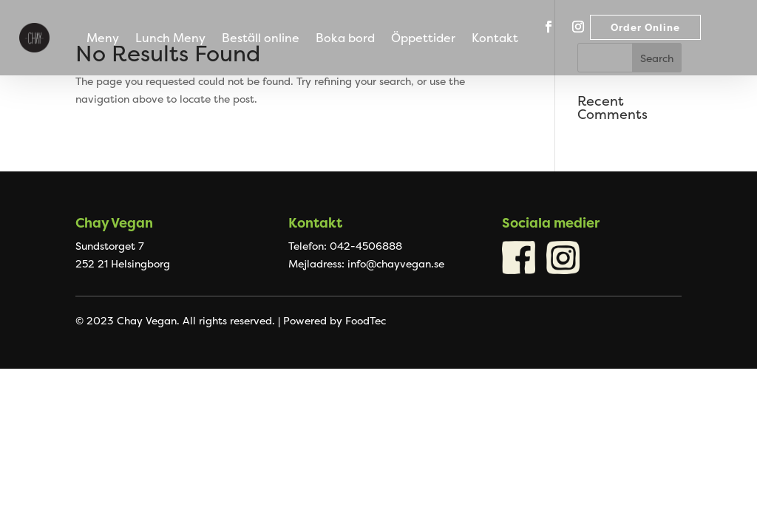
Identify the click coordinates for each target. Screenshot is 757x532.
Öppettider (423, 39)
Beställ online (261, 39)
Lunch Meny (170, 39)
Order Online (645, 27)
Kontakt (495, 39)
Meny (103, 39)
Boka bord (345, 39)
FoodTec (366, 320)
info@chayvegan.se (396, 263)
